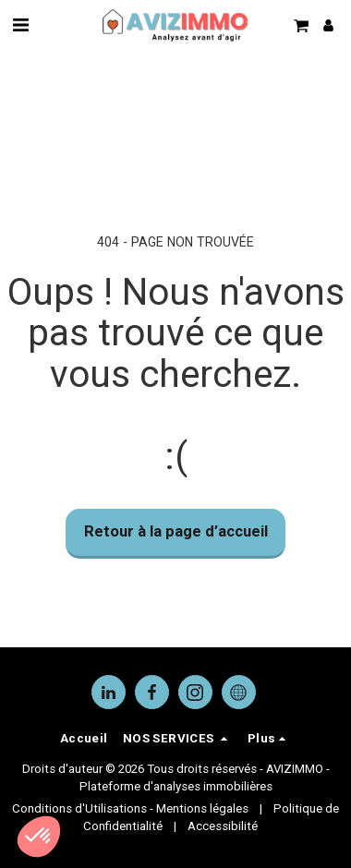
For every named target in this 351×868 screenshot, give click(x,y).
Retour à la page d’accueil (176, 531)
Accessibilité (223, 826)
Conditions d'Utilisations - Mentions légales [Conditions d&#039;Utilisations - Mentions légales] (130, 808)
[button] (20, 25)
